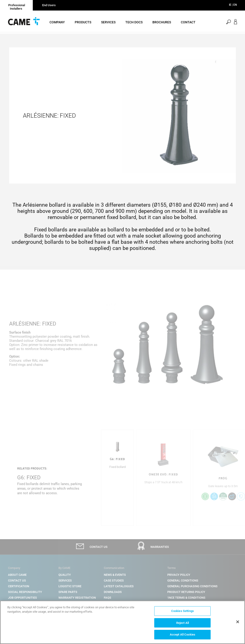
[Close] (238, 623)
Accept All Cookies (183, 636)
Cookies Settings (183, 612)
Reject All (183, 624)
